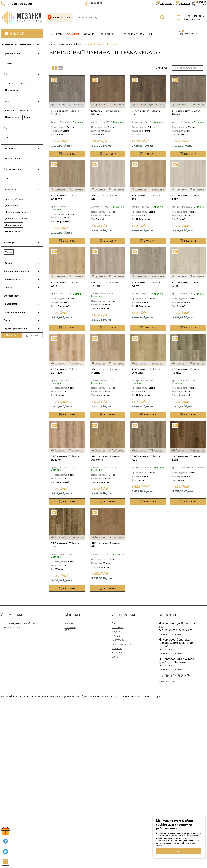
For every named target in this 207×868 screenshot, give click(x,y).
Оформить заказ (70, 629)
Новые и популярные (185, 68)
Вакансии (117, 653)
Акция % (73, 34)
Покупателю (108, 34)
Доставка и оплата (133, 34)
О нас (114, 623)
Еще (153, 34)
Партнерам (118, 627)
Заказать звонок (193, 19)
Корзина (69, 623)
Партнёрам (55, 34)
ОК (179, 851)
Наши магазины (59, 18)
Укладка (89, 34)
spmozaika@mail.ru (169, 682)
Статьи (115, 657)
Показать (11, 335)
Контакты (117, 648)
